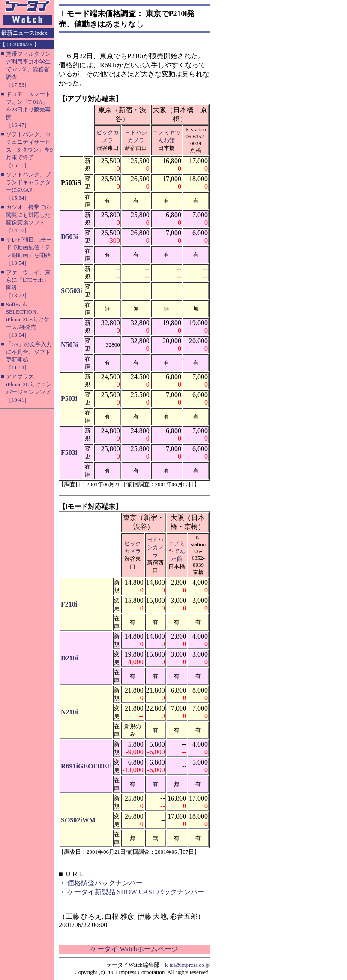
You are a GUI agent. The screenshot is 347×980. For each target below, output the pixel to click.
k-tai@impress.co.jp (187, 965)
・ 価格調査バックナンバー (101, 883)
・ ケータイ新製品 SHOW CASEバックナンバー (132, 892)
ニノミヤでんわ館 (177, 551)
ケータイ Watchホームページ (134, 949)
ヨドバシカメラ (155, 547)
